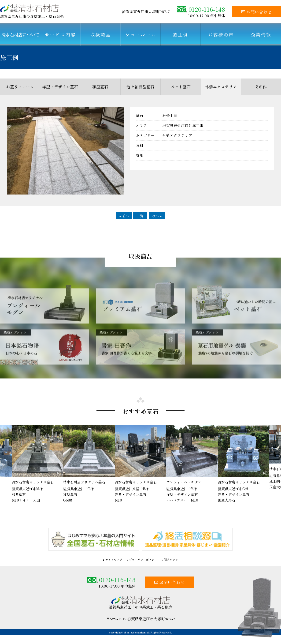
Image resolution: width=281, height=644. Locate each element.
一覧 (140, 216)
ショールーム (140, 35)
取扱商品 (100, 35)
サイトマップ (114, 560)
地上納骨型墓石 (140, 87)
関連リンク (171, 560)
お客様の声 (221, 35)
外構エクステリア (221, 87)
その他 (261, 87)
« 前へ (124, 216)
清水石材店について (20, 35)
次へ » (157, 216)
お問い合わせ (257, 12)
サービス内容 (60, 35)
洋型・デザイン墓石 (60, 87)
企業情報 (261, 35)
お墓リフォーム (20, 87)
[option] (140, 464)
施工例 (181, 35)
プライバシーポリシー (143, 560)
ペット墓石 (181, 87)
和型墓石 (100, 87)
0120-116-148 (201, 9)
